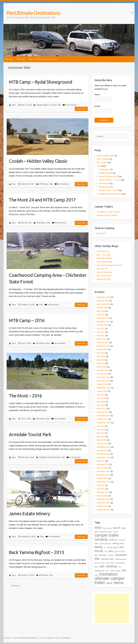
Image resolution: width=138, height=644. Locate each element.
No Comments (71, 105)
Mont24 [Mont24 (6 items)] (103, 555)
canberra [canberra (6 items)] (113, 540)
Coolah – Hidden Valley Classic (38, 161)
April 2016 (101, 363)
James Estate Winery (29, 514)
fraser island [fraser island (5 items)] (113, 547)
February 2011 (103, 492)
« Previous (15, 586)
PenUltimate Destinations (33, 13)
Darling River (104, 169)
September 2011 (104, 482)
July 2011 (101, 485)
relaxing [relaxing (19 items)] (111, 566)
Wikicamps (101, 233)
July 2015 (101, 395)
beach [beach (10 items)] (117, 528)
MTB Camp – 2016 (27, 320)
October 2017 (102, 325)
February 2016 (103, 370)
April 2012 (101, 461)
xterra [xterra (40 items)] (119, 583)
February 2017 (103, 342)
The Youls (21, 59)
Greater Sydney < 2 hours (46, 105)
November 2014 (103, 416)
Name (97, 94)
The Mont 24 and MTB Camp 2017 (42, 200)
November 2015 (103, 381)
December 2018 (103, 304)
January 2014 (102, 443)
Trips (59, 105)
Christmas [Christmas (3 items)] (122, 540)
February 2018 (103, 318)
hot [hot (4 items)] (106, 551)
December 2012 (103, 454)
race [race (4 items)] (96, 567)
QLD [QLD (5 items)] (113, 563)
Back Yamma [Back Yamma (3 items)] (107, 528)
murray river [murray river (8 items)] (107, 559)
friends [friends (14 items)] (99, 551)
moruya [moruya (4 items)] (111, 555)
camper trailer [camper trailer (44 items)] (107, 535)
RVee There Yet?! (104, 276)
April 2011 (101, 489)
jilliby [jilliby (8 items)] (111, 551)
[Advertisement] (112, 608)
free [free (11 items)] (122, 547)
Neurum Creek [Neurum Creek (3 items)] (100, 563)
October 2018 (102, 308)
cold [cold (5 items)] (96, 543)
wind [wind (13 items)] (109, 583)
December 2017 (103, 322)
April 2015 (101, 405)
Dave (14, 105)
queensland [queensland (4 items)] (121, 563)
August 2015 (102, 391)
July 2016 (101, 353)
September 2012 (104, 457)
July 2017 (101, 329)
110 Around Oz (103, 251)
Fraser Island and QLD (108, 176)
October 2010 (102, 506)
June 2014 (101, 430)
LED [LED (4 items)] (96, 555)
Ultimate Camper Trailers (107, 215)
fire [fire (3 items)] (105, 547)
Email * (98, 106)
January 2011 (102, 496)
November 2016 (103, 346)
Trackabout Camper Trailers (108, 212)
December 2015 (103, 377)
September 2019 (104, 297)
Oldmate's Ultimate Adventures (110, 265)
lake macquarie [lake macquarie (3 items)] (120, 551)
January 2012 (102, 468)
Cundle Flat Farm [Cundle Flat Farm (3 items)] (105, 544)
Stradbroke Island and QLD (49, 457)
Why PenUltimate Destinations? (43, 59)
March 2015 (102, 409)
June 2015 (101, 398)
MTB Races (44, 184)
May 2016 (101, 360)
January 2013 (102, 450)
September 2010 (104, 510)
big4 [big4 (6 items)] (124, 528)
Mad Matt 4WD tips (105, 258)
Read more (81, 109)
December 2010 (103, 499)
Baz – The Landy (104, 255)
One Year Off (102, 269)
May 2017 (101, 332)
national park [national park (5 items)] (121, 559)
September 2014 (104, 423)
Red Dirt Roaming (104, 272)
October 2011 (102, 478)
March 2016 (102, 367)
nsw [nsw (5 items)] (108, 563)
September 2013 (104, 447)
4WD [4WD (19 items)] (98, 528)
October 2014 (102, 419)
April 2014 (101, 437)
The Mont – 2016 (25, 396)
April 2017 (101, 335)
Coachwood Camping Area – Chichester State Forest (48, 278)
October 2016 (102, 349)
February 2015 (103, 412)
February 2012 (103, 464)
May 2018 (101, 311)
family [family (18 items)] (99, 547)
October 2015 (102, 384)
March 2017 (102, 339)
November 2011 (103, 475)
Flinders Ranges (106, 173)
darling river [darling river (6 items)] (118, 543)
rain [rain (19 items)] (102, 566)
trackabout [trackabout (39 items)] (108, 574)
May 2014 (101, 433)
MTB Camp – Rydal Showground (41, 82)
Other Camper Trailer (106, 156)
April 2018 (101, 315)
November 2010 (103, 503)
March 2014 (102, 440)
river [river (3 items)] (120, 567)
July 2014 (101, 426)
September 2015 (104, 388)
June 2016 (101, 356)
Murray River (104, 187)
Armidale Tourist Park (30, 434)
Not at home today (104, 262)
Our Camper (102, 162)
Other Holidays (103, 159)
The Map (9, 59)
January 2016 (102, 374)
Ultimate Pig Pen (104, 279)
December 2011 (103, 471)
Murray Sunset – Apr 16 (109, 190)
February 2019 (103, 301)
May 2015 (101, 402)
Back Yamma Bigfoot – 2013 (36, 552)
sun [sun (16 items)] (124, 570)
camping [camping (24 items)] (101, 539)
